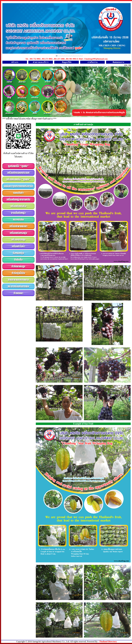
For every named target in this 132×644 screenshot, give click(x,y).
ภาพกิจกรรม (93, 62)
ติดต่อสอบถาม (118, 62)
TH (130, 65)
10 (77, 56)
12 (82, 56)
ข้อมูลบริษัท (67, 62)
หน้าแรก (15, 62)
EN (126, 65)
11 (79, 56)
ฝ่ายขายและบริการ (41, 62)
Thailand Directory (108, 642)
